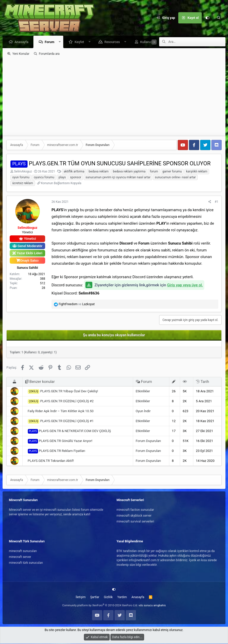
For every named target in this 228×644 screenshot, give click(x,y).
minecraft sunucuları (23, 551)
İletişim (81, 597)
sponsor (76, 178)
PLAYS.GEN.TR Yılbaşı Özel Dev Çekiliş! (63, 392)
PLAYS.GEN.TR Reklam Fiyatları (56, 451)
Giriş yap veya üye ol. (185, 285)
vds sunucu (146, 606)
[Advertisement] (114, 96)
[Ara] (219, 18)
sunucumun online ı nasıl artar (175, 178)
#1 (217, 202)
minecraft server (20, 557)
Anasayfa (23, 42)
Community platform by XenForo (100, 606)
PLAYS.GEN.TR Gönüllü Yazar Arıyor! (60, 441)
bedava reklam (99, 172)
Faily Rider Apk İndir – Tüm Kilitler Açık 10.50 (61, 411)
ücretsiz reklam (23, 183)
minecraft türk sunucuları (26, 563)
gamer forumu (172, 172)
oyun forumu (21, 178)
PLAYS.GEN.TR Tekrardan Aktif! (51, 461)
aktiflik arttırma (74, 172)
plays (62, 178)
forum (154, 172)
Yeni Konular (21, 54)
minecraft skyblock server (134, 516)
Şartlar (95, 597)
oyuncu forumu (44, 178)
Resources (113, 42)
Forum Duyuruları (148, 441)
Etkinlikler (143, 391)
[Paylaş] (210, 202)
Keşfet (80, 42)
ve (77, 304)
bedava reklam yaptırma (129, 172)
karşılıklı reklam (197, 172)
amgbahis (160, 606)
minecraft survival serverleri (135, 522)
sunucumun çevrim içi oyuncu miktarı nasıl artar (118, 178)
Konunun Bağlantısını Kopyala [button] (61, 183)
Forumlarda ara (49, 54)
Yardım (122, 597)
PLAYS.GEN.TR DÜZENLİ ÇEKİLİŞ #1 (61, 422)
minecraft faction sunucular (135, 510)
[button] (61, 42)
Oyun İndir (143, 411)
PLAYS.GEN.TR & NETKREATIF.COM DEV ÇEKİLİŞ (69, 432)
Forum (51, 42)
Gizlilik (108, 597)
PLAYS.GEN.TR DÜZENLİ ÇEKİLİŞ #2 (61, 402)
